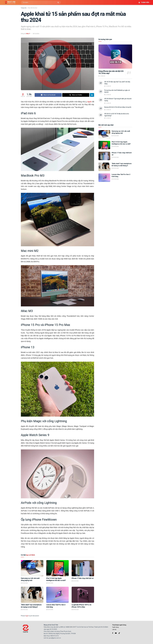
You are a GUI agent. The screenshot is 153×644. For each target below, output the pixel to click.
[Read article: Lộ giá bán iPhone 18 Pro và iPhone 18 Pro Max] (83, 595)
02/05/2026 (75, 581)
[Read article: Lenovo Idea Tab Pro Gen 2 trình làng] (57, 595)
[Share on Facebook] (48, 95)
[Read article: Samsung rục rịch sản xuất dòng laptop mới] (32, 568)
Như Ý (28, 34)
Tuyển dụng (115, 627)
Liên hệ (114, 629)
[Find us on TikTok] (119, 633)
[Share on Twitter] (76, 95)
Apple (89, 102)
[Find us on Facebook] (113, 633)
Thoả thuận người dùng (119, 625)
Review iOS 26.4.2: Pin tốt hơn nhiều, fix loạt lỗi (118, 107)
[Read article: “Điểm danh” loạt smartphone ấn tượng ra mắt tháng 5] (32, 595)
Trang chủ (24, 8)
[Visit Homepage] (10, 2)
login (27, 616)
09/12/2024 (36, 34)
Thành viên (144, 2)
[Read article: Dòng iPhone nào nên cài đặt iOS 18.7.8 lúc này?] (115, 57)
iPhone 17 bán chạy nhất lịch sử (83, 578)
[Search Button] (59, 2)
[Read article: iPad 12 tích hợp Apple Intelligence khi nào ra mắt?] (57, 568)
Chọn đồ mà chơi (32, 8)
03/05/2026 (24, 583)
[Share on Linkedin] (92, 95)
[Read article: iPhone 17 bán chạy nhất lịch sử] (83, 568)
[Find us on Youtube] (116, 633)
